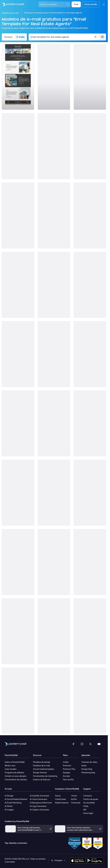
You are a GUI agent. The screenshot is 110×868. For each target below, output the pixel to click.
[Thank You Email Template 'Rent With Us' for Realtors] (90, 423)
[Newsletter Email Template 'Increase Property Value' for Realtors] (54, 146)
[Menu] (104, 4)
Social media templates (44, 769)
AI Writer (9, 806)
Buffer (74, 799)
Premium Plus (69, 769)
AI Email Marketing (13, 803)
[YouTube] (99, 744)
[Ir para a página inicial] (12, 4)
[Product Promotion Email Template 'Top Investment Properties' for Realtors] (54, 562)
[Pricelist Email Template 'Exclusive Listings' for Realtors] (90, 562)
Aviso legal (88, 813)
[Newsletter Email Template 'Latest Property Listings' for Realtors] (18, 423)
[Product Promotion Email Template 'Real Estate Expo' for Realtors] (54, 354)
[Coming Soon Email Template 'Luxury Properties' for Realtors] (90, 354)
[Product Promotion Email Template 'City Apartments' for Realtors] (90, 146)
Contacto (88, 796)
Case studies (11, 769)
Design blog (87, 769)
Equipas (67, 773)
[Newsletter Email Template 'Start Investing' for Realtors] (54, 423)
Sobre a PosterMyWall (15, 762)
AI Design (9, 796)
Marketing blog (88, 773)
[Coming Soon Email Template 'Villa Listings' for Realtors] (18, 77)
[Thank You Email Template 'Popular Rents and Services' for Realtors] (90, 631)
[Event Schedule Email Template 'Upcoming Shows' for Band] (54, 77)
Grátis (66, 762)
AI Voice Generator (39, 799)
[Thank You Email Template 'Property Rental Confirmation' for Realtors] (54, 701)
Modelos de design (42, 762)
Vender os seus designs (16, 776)
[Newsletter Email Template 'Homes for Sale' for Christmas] (18, 215)
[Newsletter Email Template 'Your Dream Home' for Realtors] (18, 493)
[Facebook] (73, 744)
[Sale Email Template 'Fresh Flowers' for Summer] (18, 562)
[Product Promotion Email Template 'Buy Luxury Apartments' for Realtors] (54, 215)
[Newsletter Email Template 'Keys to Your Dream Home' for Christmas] (18, 146)
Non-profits (68, 780)
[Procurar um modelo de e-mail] (62, 37)
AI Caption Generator (40, 810)
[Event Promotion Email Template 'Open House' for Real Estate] (18, 701)
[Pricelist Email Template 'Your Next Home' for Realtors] (18, 354)
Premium (67, 766)
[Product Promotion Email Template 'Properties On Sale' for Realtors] (54, 493)
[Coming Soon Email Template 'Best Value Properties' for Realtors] (90, 215)
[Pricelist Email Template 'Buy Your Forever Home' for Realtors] (90, 77)
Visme (74, 796)
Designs (8, 37)
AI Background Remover (41, 803)
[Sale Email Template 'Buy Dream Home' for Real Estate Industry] (18, 285)
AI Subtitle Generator (40, 796)
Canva (58, 796)
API (85, 810)
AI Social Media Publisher (16, 799)
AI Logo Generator (38, 806)
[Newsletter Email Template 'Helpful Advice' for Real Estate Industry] (90, 701)
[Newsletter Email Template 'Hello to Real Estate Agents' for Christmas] (54, 285)
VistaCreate (60, 799)
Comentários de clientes (16, 780)
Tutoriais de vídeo (89, 762)
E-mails (21, 37)
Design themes (40, 773)
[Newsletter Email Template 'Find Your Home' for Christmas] (18, 631)
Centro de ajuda (91, 799)
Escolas (66, 776)
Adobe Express (62, 803)
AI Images (9, 810)
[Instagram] (82, 744)
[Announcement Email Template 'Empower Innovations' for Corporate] (90, 285)
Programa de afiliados (14, 773)
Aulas (84, 766)
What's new (10, 766)
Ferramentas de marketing (45, 776)
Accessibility (89, 803)
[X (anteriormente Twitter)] (90, 744)
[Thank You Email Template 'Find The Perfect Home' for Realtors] (54, 631)
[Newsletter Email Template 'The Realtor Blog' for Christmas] (90, 493)
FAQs (86, 806)
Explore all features (42, 780)
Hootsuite (76, 803)
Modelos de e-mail (10, 13)
